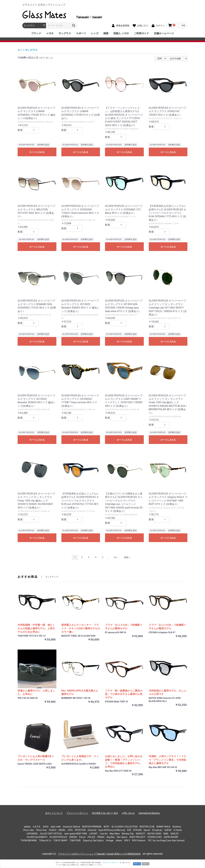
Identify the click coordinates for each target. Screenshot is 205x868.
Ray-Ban (111, 837)
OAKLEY (175, 834)
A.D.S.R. (37, 827)
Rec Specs (122, 837)
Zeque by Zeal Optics (93, 841)
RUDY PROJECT (137, 837)
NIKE (166, 834)
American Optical (72, 827)
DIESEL (62, 830)
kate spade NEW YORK (76, 834)
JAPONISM (32, 834)
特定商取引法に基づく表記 (105, 813)
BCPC (107, 827)
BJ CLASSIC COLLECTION (124, 827)
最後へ (127, 557)
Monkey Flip (128, 834)
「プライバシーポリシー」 (110, 862)
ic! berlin (178, 830)
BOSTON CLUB (147, 827)
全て (20, 50)
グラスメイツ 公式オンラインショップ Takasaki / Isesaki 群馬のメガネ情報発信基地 (99, 854)
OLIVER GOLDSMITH (37, 837)
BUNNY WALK (163, 827)
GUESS (168, 830)
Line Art (104, 834)
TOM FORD (75, 841)
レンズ (95, 33)
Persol (82, 837)
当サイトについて (54, 813)
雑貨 (106, 33)
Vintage (110, 841)
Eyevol (147, 830)
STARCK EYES (155, 837)
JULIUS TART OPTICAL (51, 834)
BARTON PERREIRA (92, 827)
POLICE (91, 837)
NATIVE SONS (154, 834)
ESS (129, 830)
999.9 (127, 841)
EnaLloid (92, 830)
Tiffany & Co (45, 841)
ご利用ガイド (141, 33)
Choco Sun (41, 830)
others (119, 841)
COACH (53, 830)
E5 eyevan (157, 830)
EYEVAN (137, 830)
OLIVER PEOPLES (58, 837)
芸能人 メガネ (121, 33)
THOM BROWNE (29, 841)
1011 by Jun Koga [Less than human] (166, 841)
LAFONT (93, 834)
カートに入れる (37, 152)
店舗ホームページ (164, 33)
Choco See (28, 830)
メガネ (50, 33)
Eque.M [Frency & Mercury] (112, 830)
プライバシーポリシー (77, 813)
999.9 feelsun (139, 841)
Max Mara (115, 834)
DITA (70, 830)
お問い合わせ (128, 813)
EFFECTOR (80, 830)
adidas (27, 827)
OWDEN (73, 837)
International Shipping (149, 813)
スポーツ (81, 33)
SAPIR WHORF (171, 837)
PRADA (101, 837)
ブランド (36, 33)
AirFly (46, 827)
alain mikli (56, 827)
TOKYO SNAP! (60, 841)
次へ (116, 557)
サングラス (65, 33)
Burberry (177, 827)
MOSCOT (141, 834)
